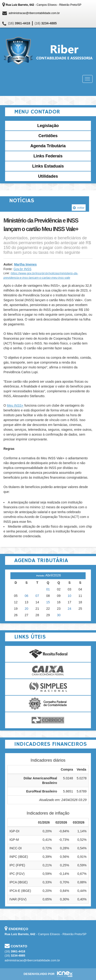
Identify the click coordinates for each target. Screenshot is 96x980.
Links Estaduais (48, 166)
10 (69, 596)
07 (37, 596)
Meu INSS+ (15, 405)
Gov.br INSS (23, 269)
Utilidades (48, 176)
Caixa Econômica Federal (48, 671)
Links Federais (48, 156)
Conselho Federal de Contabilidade (48, 704)
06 (27, 596)
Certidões (48, 136)
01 (48, 589)
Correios (48, 720)
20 (27, 609)
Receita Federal (48, 654)
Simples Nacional (48, 687)
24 (69, 609)
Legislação (48, 126)
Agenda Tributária (48, 146)
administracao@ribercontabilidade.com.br (34, 13)
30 (59, 615)
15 (48, 602)
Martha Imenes (25, 264)
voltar (79, 208)
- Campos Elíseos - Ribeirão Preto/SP (43, 5)
